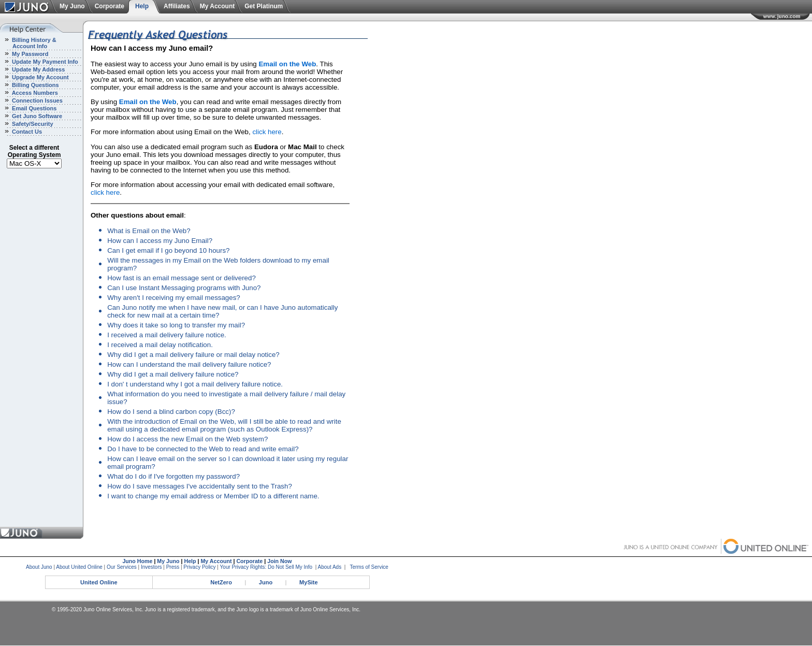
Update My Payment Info (44, 62)
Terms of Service (369, 567)
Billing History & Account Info (28, 43)
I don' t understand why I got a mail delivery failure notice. (195, 384)
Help (142, 6)
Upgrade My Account (40, 77)
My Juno (72, 6)
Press (173, 567)
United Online (99, 582)
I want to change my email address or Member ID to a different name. (213, 496)
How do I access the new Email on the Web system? (187, 439)
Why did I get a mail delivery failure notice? (173, 374)
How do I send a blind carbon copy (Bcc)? (171, 412)
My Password (29, 54)
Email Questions (33, 108)
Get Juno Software (36, 116)
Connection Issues (37, 101)
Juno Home (137, 561)
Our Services (122, 567)
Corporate (110, 6)
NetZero (221, 582)
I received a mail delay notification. (160, 345)
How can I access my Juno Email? (160, 241)
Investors (151, 567)
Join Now (279, 561)
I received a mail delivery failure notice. (167, 335)
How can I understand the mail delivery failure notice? (189, 364)
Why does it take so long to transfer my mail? (176, 325)
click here (267, 132)
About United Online (79, 567)
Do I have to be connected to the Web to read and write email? (203, 449)
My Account (218, 6)
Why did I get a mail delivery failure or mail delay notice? (193, 355)
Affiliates (177, 6)
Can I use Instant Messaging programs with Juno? (184, 288)
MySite (308, 582)
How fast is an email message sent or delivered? (182, 278)
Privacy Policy (199, 567)
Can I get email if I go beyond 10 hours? (168, 250)
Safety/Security (32, 124)
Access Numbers (34, 93)
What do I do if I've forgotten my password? (173, 476)
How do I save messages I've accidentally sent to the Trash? (200, 486)
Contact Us (26, 132)
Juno (266, 582)
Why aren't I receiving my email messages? (174, 298)
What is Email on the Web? (149, 231)
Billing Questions (35, 85)
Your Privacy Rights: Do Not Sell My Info (266, 567)
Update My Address (38, 69)
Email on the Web (287, 64)
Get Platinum (264, 6)
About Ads (330, 567)
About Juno (39, 567)
